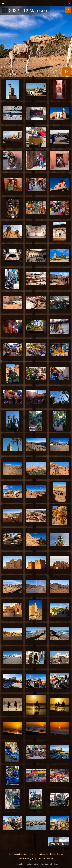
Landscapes (43, 854)
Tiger (56, 864)
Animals (42, 858)
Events (32, 854)
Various (50, 858)
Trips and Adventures (18, 854)
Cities (53, 854)
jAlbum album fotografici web (40, 864)
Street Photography (27, 858)
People (60, 854)
